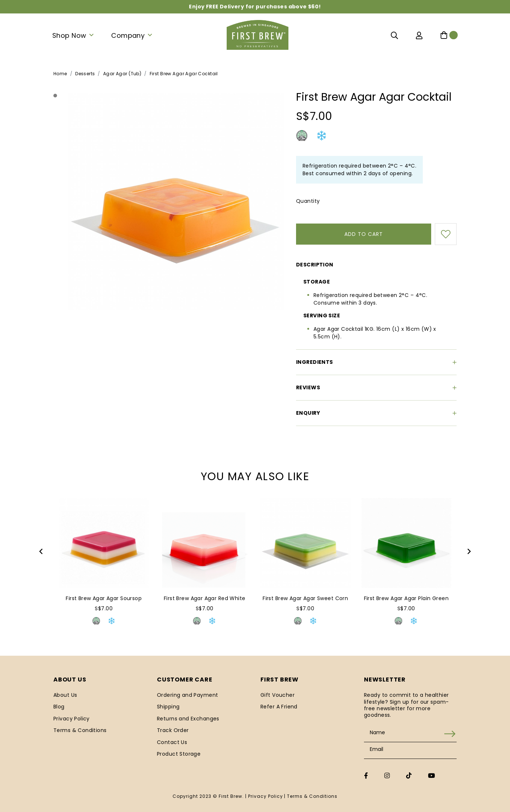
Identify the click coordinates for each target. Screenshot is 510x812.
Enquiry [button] (376, 413)
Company (128, 35)
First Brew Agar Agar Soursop (104, 598)
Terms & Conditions (80, 730)
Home (60, 74)
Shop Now (69, 35)
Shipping (168, 707)
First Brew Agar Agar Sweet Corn (305, 598)
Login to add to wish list (446, 234)
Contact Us (172, 742)
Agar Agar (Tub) (122, 74)
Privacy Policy (72, 719)
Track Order (173, 730)
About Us (65, 695)
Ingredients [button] (376, 362)
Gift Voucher (278, 695)
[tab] (376, 263)
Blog (59, 707)
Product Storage (179, 754)
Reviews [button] (376, 387)
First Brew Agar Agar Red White (205, 598)
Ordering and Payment (187, 695)
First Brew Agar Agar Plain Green (406, 598)
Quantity (308, 201)
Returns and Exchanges (188, 719)
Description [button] (315, 265)
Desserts (85, 74)
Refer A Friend (279, 707)
